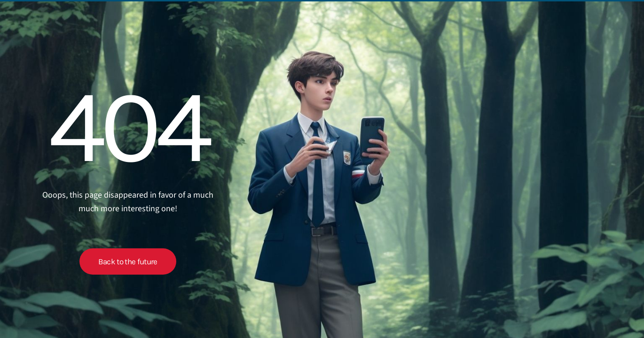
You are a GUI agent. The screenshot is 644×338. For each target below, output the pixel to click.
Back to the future (128, 261)
